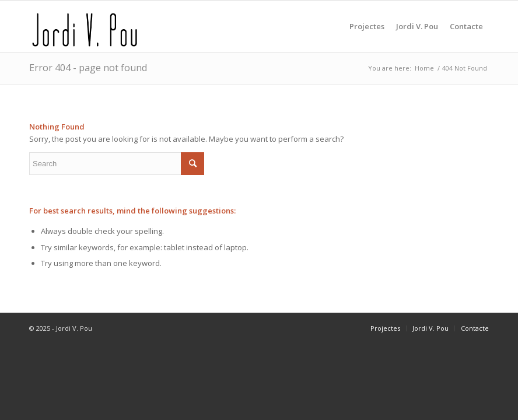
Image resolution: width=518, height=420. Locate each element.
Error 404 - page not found (88, 68)
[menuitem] (367, 26)
